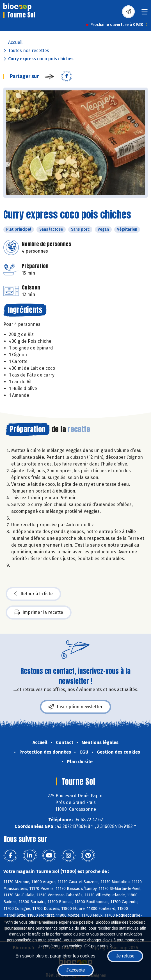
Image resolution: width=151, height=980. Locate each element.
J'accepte (75, 970)
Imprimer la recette (39, 612)
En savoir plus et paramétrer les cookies (55, 956)
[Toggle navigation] (145, 14)
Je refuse (125, 956)
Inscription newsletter (75, 707)
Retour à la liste (33, 594)
